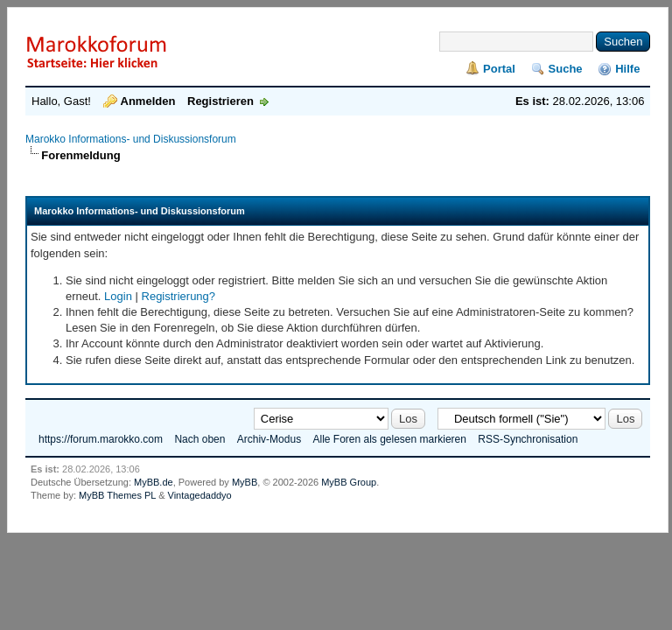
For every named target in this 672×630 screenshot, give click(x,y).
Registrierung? (179, 296)
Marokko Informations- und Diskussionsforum (131, 139)
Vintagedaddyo (200, 495)
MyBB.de (154, 482)
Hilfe (627, 69)
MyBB (245, 482)
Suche (566, 69)
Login (118, 296)
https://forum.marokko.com (101, 439)
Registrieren (220, 101)
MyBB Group (349, 482)
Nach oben (199, 439)
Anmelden (148, 101)
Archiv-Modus (269, 439)
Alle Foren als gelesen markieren (389, 439)
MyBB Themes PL (117, 495)
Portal (499, 69)
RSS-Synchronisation (528, 439)
